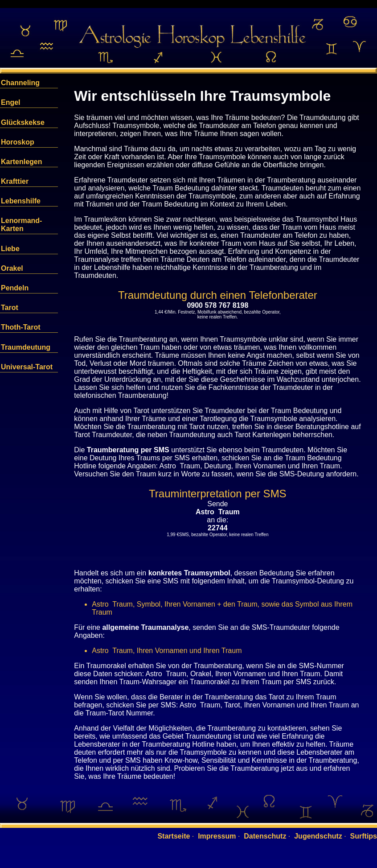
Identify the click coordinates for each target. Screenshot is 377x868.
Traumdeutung (26, 347)
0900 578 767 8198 (217, 305)
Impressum (217, 836)
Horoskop (18, 142)
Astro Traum (218, 512)
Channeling (20, 83)
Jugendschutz (318, 836)
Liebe (10, 249)
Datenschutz (265, 836)
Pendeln (15, 288)
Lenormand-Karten (21, 225)
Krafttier (15, 181)
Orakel (12, 268)
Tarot (10, 308)
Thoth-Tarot (21, 327)
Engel (11, 102)
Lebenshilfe (21, 201)
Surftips (364, 836)
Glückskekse (23, 122)
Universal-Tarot (27, 367)
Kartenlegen (21, 162)
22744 (218, 528)
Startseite (174, 836)
